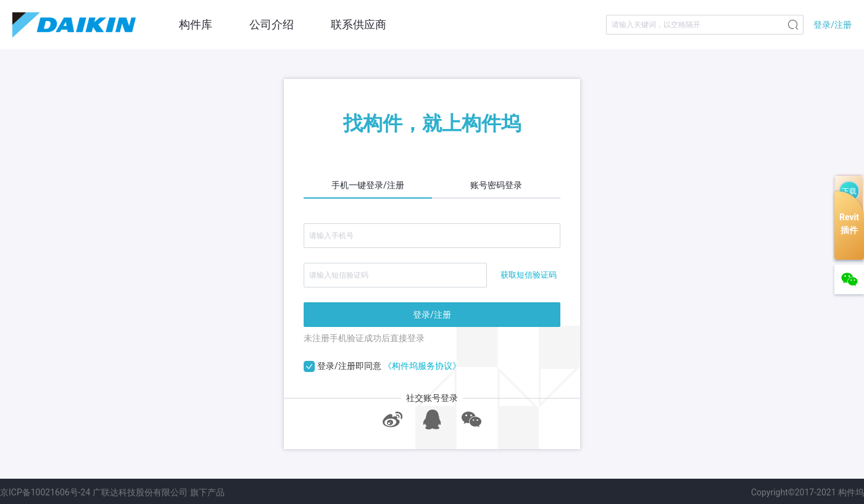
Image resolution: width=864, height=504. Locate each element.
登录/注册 (833, 25)
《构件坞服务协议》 (422, 366)
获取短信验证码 (529, 275)
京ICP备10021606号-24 (45, 492)
